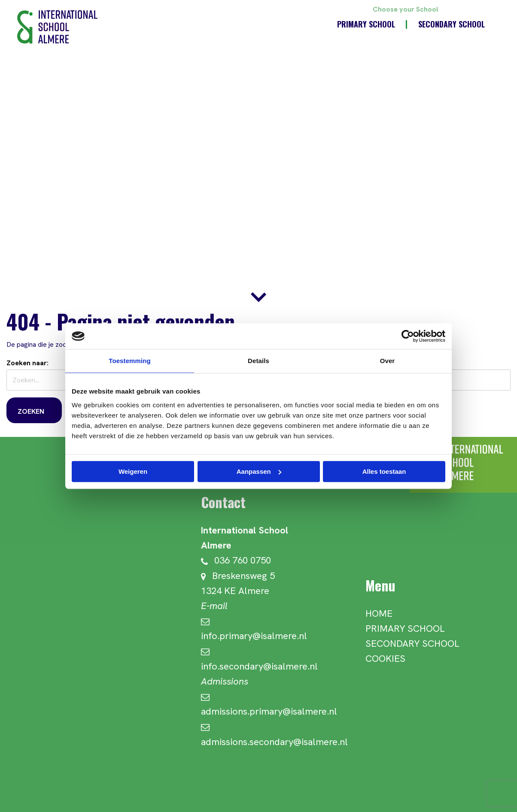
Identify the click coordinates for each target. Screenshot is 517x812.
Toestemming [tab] (130, 361)
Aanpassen (259, 471)
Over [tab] (388, 361)
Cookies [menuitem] (385, 659)
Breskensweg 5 (238, 576)
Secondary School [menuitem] (452, 24)
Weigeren (133, 471)
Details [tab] (258, 361)
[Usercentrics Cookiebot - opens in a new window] (408, 336)
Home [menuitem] (379, 614)
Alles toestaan (384, 471)
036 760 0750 (236, 560)
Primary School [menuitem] (366, 24)
